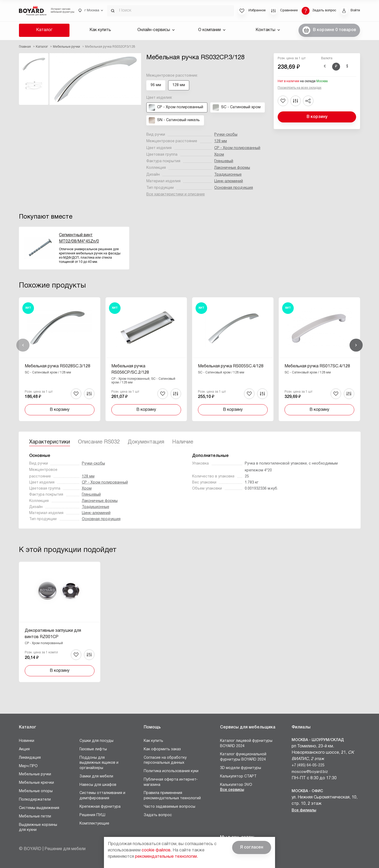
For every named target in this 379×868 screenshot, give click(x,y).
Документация (146, 442)
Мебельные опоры (36, 791)
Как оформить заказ (162, 749)
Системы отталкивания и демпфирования (102, 796)
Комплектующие (94, 824)
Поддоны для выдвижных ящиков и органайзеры (99, 763)
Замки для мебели (96, 776)
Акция (24, 749)
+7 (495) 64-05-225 (308, 765)
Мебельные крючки (36, 783)
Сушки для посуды (96, 741)
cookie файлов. (157, 850)
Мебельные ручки (35, 774)
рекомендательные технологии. (166, 857)
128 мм (221, 141)
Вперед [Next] (356, 345)
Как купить (100, 30)
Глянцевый (224, 161)
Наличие (183, 442)
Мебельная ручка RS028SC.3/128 (58, 366)
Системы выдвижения (39, 808)
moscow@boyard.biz (310, 772)
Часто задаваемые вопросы (169, 807)
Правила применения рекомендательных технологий (172, 796)
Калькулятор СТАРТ (238, 776)
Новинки (27, 741)
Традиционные (228, 175)
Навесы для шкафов (98, 785)
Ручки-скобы (226, 135)
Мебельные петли (35, 817)
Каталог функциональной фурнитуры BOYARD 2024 (243, 757)
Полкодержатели (35, 800)
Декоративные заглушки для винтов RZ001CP (53, 634)
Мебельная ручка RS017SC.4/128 (317, 366)
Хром (219, 155)
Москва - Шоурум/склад (318, 740)
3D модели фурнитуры (241, 768)
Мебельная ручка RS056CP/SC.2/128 (130, 369)
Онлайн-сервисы (156, 30)
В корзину (317, 117)
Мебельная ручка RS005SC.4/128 (231, 366)
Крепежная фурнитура (100, 807)
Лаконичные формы (232, 168)
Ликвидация (30, 758)
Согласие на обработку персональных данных (165, 760)
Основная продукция (234, 188)
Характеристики (50, 442)
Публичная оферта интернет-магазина (171, 782)
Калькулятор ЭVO (236, 785)
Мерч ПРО (28, 766)
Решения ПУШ (92, 815)
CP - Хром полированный (237, 148)
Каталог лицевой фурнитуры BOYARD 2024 (246, 744)
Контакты (268, 30)
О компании (212, 30)
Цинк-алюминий (229, 181)
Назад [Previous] (23, 345)
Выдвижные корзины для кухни (38, 828)
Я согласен (252, 847)
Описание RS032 (99, 442)
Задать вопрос (158, 815)
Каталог (44, 30)
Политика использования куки (171, 771)
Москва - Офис (307, 791)
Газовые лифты (93, 749)
